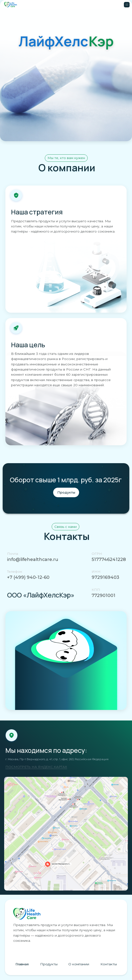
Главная (22, 964)
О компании (79, 964)
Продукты (49, 964)
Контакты (109, 964)
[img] (66, 834)
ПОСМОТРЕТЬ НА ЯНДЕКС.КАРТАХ (36, 767)
